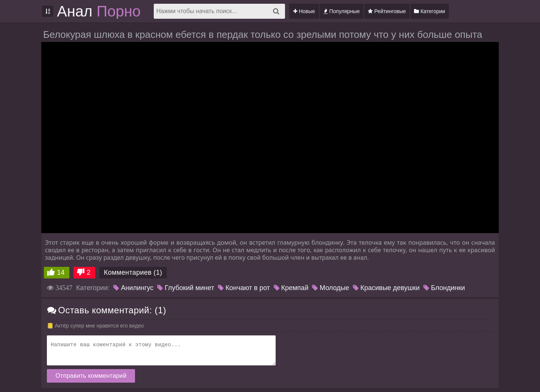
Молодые (331, 288)
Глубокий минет (186, 288)
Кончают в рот (244, 288)
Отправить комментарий (91, 376)
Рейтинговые (387, 11)
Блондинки (444, 288)
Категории (430, 11)
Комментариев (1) (133, 272)
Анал (99, 11)
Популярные (342, 11)
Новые (304, 11)
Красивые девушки (386, 288)
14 (61, 272)
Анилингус (133, 288)
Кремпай (291, 288)
